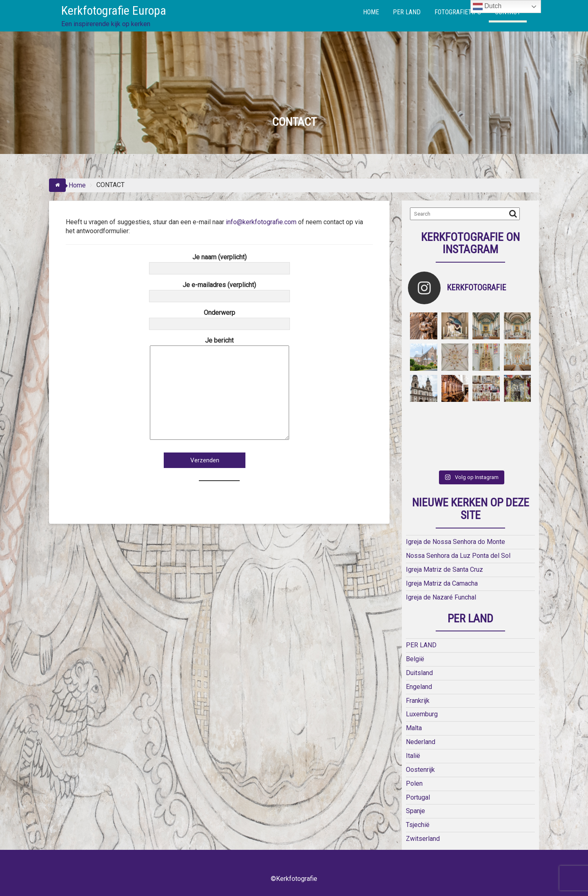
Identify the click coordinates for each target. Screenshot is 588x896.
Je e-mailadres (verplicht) (219, 290)
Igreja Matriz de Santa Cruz (444, 569)
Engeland (419, 687)
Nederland (421, 742)
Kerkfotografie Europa (114, 10)
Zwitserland (423, 839)
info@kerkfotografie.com (261, 222)
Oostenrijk (420, 770)
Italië (413, 756)
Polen (414, 783)
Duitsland (419, 673)
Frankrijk (418, 701)
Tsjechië (418, 825)
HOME (371, 12)
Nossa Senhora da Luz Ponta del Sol (458, 556)
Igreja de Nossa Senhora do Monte (455, 542)
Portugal (418, 797)
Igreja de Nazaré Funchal (441, 597)
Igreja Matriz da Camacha (442, 583)
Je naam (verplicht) (219, 263)
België (415, 659)
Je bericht (219, 389)
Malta (414, 728)
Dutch (487, 7)
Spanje (415, 811)
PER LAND (407, 12)
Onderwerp (219, 318)
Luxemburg (422, 714)
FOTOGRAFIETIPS (458, 12)
